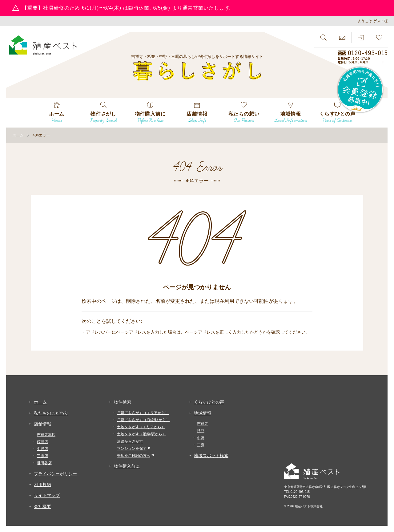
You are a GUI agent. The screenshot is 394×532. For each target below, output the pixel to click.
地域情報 (203, 413)
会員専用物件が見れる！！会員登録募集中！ (360, 90)
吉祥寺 (203, 424)
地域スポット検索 (211, 456)
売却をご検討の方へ (134, 456)
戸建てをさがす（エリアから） (143, 413)
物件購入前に (127, 466)
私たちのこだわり (51, 413)
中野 (201, 438)
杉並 (201, 431)
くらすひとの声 (209, 402)
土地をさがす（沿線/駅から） (141, 434)
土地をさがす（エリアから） (141, 427)
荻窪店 (42, 442)
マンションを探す (132, 449)
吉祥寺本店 (46, 435)
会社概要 (42, 506)
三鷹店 (42, 456)
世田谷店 (44, 463)
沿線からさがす (130, 441)
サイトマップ (47, 495)
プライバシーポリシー (55, 474)
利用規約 (42, 485)
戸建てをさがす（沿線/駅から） (143, 420)
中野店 (42, 449)
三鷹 (201, 445)
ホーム (40, 402)
